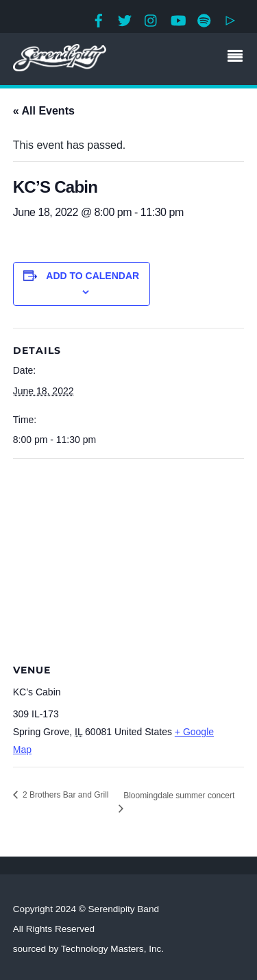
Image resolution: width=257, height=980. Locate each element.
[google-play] (230, 19)
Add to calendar (93, 276)
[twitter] (125, 19)
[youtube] (178, 19)
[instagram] (151, 19)
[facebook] (99, 19)
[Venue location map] (129, 558)
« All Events (44, 111)
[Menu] (238, 58)
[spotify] (204, 19)
